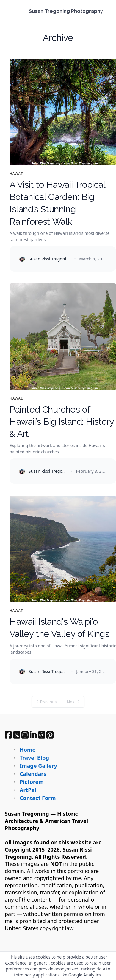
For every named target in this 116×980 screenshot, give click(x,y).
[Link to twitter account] (17, 735)
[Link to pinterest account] (50, 735)
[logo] (66, 11)
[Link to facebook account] (8, 735)
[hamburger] (15, 11)
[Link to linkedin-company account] (33, 735)
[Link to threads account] (42, 735)
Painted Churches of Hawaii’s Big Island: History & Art (62, 422)
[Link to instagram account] (25, 735)
